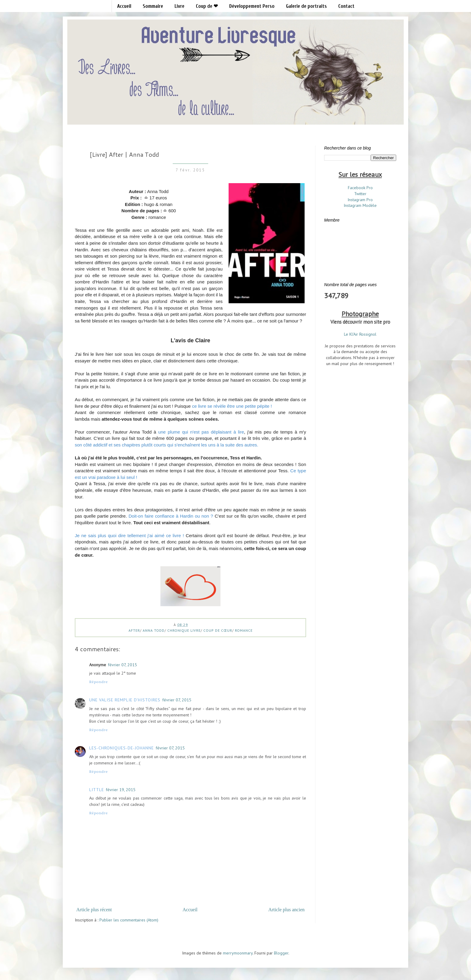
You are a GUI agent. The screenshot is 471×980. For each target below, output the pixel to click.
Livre (179, 6)
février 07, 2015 (122, 665)
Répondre (99, 682)
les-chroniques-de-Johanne (122, 748)
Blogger (281, 953)
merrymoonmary (238, 953)
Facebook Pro (360, 188)
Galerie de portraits (306, 6)
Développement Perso (252, 6)
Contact (346, 6)
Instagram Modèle (360, 205)
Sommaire (153, 6)
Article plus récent (94, 910)
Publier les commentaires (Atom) (129, 920)
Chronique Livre (184, 630)
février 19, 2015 (121, 790)
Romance (244, 630)
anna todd (154, 630)
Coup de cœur (218, 630)
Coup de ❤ (207, 6)
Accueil (124, 6)
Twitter (360, 194)
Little (97, 790)
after (134, 630)
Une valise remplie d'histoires (125, 700)
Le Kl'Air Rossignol (360, 334)
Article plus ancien (286, 910)
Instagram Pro (360, 200)
